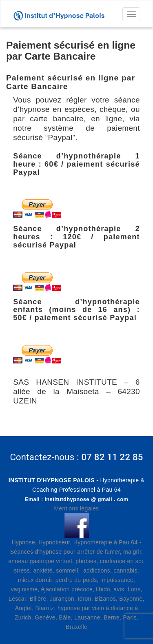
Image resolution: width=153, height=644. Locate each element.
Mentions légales (77, 508)
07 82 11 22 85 (112, 457)
